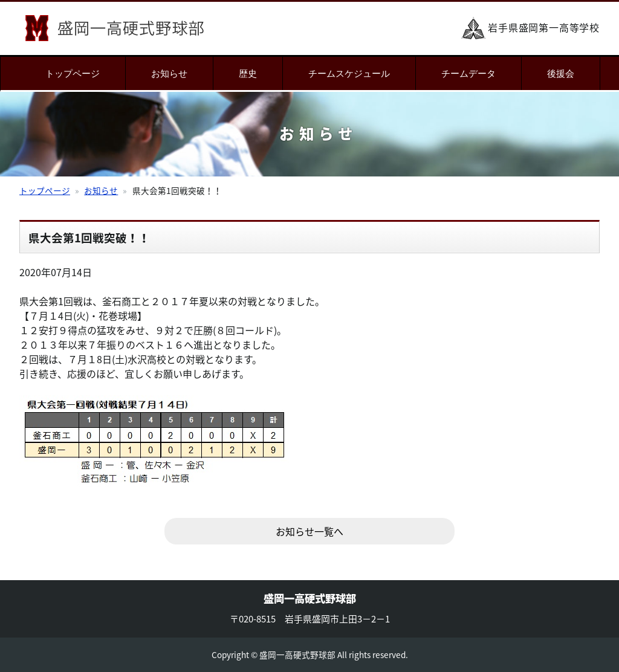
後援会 (561, 73)
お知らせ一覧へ (309, 531)
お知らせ (169, 73)
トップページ (73, 73)
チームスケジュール (349, 73)
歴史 (248, 73)
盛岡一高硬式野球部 (115, 28)
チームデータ (468, 73)
